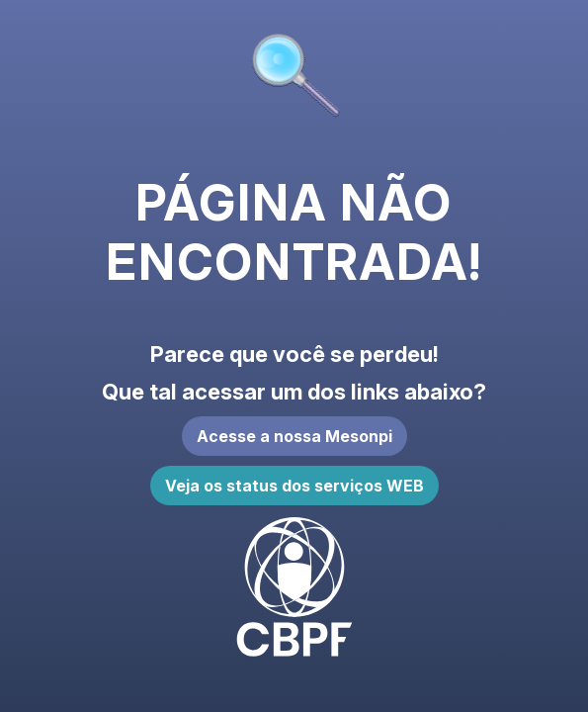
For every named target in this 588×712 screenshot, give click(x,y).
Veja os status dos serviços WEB (294, 486)
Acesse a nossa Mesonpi (294, 436)
